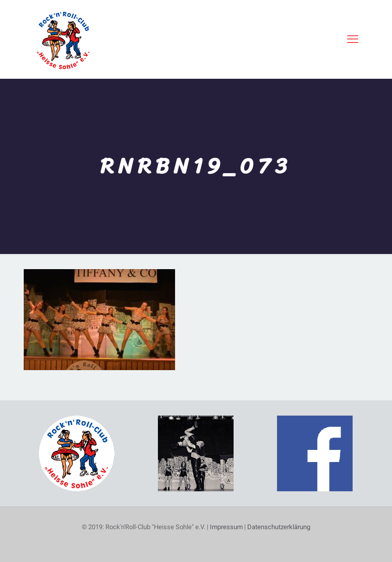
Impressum (226, 527)
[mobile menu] (353, 39)
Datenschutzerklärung (279, 527)
